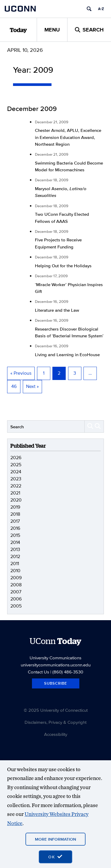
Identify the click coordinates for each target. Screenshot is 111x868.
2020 (16, 500)
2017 (15, 521)
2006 (16, 599)
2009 (16, 578)
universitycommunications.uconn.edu (56, 665)
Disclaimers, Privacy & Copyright (55, 722)
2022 (16, 486)
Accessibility (56, 734)
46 (14, 386)
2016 (15, 528)
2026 (16, 458)
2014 (15, 542)
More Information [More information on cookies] (55, 839)
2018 (15, 514)
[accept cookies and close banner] (56, 857)
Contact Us (38, 672)
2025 (16, 465)
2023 (16, 479)
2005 (16, 606)
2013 (15, 549)
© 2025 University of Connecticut (56, 710)
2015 (15, 535)
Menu (52, 30)
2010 (15, 571)
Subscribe (56, 683)
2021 (15, 493)
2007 (16, 592)
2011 (15, 564)
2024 (16, 472)
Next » (32, 386)
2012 (15, 556)
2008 (16, 585)
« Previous (21, 373)
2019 (15, 507)
